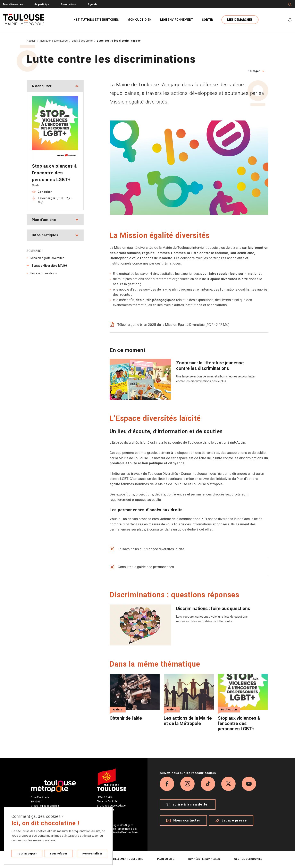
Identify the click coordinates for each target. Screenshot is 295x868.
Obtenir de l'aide (126, 718)
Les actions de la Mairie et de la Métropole (188, 721)
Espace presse (231, 820)
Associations (68, 4)
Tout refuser (58, 854)
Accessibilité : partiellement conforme (115, 859)
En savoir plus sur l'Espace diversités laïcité (147, 549)
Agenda (92, 4)
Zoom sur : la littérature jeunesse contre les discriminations (210, 365)
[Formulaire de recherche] (290, 4)
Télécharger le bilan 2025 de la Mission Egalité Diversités (170, 324)
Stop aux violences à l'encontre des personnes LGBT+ (239, 724)
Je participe (42, 4)
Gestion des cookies (248, 859)
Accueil (31, 41)
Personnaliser (92, 854)
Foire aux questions (44, 273)
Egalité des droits (82, 41)
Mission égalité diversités (47, 258)
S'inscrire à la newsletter (188, 804)
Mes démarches (13, 4)
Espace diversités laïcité (49, 266)
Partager (254, 71)
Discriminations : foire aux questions (213, 608)
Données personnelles (204, 859)
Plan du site (166, 859)
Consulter (45, 192)
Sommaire (34, 251)
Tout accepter (27, 854)
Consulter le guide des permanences (142, 567)
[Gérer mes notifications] (290, 20)
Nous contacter (183, 820)
